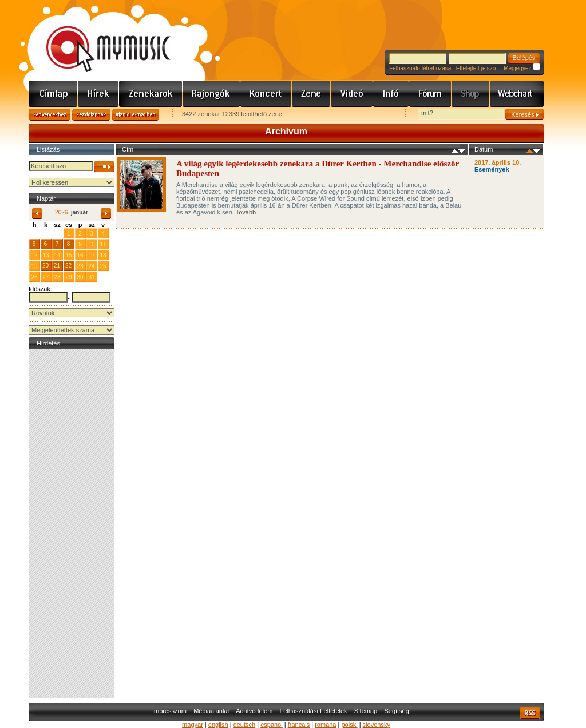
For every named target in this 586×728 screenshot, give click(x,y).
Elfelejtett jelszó (476, 68)
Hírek (98, 94)
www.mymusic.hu (99, 37)
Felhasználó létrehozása (420, 68)
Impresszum (169, 711)
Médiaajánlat (211, 711)
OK (104, 167)
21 (57, 266)
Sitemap (366, 711)
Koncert (266, 94)
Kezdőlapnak (91, 115)
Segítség (396, 711)
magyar (193, 725)
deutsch (245, 725)
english (218, 725)
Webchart (517, 94)
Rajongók (211, 94)
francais (299, 725)
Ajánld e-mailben (136, 115)
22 (68, 266)
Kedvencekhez (50, 115)
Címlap (53, 94)
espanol (272, 725)
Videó (352, 94)
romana (325, 725)
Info (391, 94)
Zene (311, 94)
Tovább (246, 212)
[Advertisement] (72, 523)
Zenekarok (151, 94)
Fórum (430, 94)
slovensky (377, 725)
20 (45, 266)
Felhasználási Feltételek (314, 711)
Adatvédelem (254, 711)
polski (349, 725)
